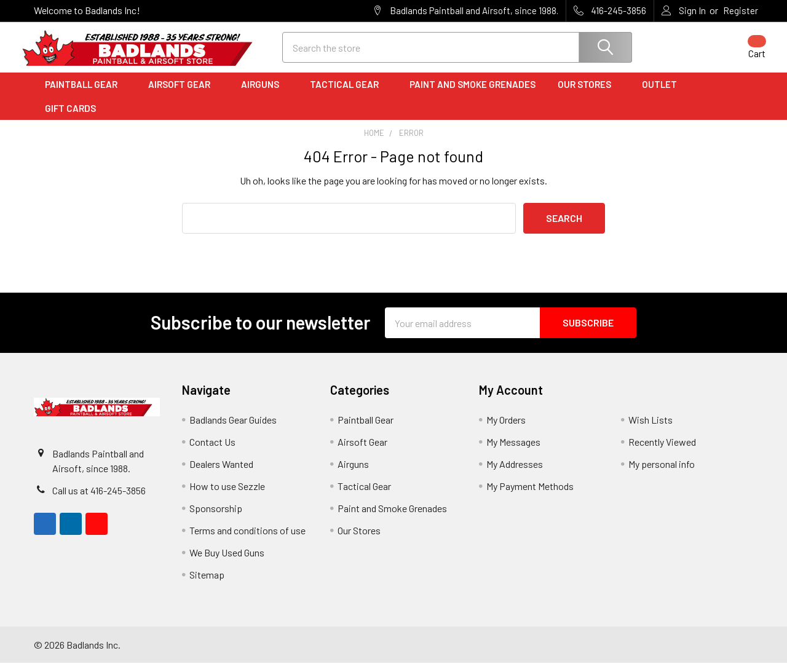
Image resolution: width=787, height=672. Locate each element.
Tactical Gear (349, 94)
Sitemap (207, 584)
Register (741, 10)
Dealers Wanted (221, 473)
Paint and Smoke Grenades (473, 94)
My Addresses (515, 473)
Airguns (264, 94)
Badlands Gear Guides (233, 429)
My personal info (662, 473)
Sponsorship (216, 517)
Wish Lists (651, 429)
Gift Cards (70, 117)
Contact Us (212, 451)
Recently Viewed (662, 451)
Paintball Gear (85, 94)
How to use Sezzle (227, 495)
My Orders (506, 429)
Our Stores (589, 94)
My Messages (513, 451)
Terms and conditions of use (247, 540)
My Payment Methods (530, 495)
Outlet (664, 94)
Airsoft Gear (184, 94)
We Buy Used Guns (227, 562)
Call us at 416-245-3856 (99, 500)
